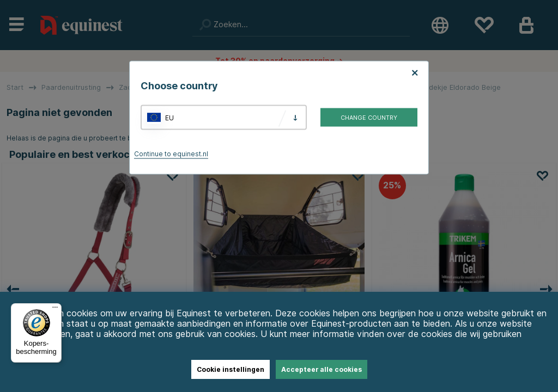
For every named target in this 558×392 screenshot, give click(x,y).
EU (169, 117)
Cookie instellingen (231, 369)
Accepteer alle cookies (322, 369)
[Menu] (55, 310)
